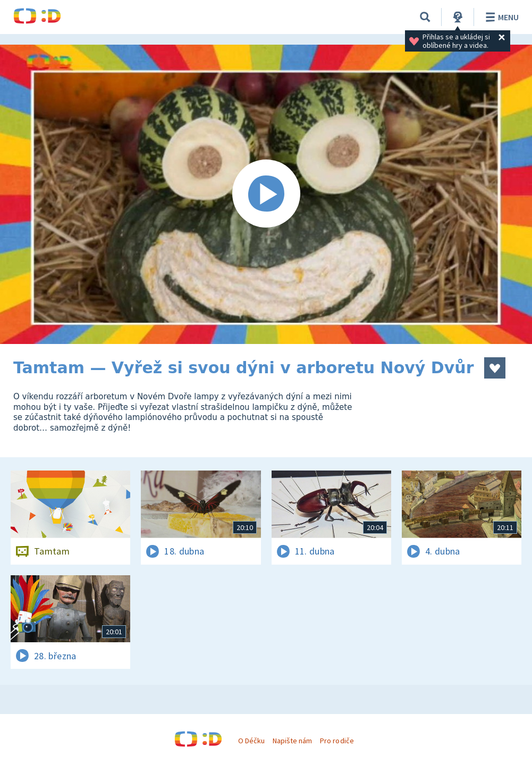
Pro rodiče (337, 741)
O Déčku (251, 741)
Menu (500, 17)
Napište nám (292, 741)
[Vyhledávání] (425, 17)
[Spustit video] (266, 194)
